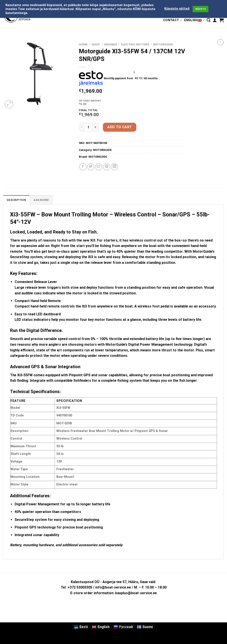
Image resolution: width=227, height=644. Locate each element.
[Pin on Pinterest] (107, 167)
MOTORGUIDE (163, 44)
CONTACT (173, 20)
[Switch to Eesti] (81, 627)
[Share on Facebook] (83, 167)
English (194, 20)
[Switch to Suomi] (145, 627)
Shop (96, 44)
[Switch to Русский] (123, 627)
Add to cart (120, 127)
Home (83, 44)
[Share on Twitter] (91, 167)
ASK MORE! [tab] (41, 200)
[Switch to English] (101, 627)
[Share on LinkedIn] (114, 167)
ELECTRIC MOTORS (135, 44)
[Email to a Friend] (99, 167)
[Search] (209, 20)
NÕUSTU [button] (201, 9)
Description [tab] (16, 200)
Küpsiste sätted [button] (177, 9)
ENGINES (111, 44)
